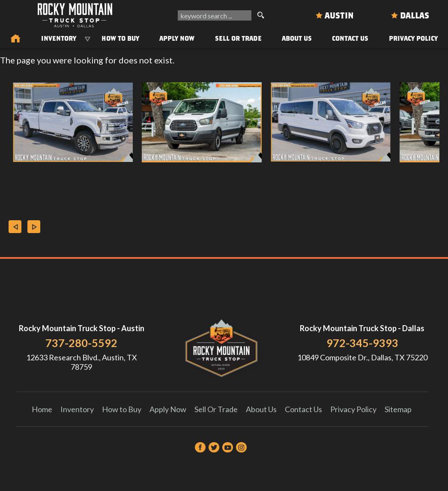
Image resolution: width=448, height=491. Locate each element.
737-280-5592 (81, 343)
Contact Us (303, 409)
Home (42, 409)
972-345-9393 (362, 343)
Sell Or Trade (238, 38)
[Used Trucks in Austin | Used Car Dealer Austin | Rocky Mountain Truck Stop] (15, 39)
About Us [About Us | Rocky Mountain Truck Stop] (297, 38)
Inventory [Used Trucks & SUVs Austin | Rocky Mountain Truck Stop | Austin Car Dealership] (59, 38)
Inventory (77, 409)
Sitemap (398, 409)
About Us (261, 409)
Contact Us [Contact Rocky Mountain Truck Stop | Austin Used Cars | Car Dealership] (350, 38)
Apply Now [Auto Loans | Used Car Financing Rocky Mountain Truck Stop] (177, 38)
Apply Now (168, 409)
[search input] (215, 15)
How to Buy (120, 38)
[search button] (261, 15)
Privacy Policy (413, 38)
